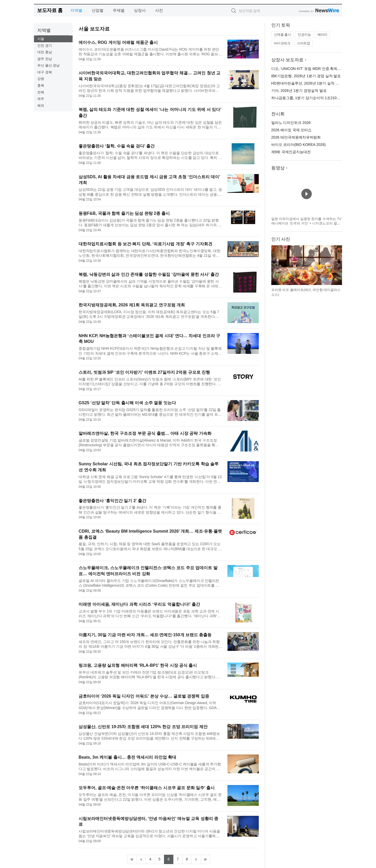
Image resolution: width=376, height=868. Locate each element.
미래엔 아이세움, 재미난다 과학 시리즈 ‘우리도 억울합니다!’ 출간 (139, 604)
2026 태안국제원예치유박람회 (296, 137)
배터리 (322, 35)
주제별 (119, 10)
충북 (41, 85)
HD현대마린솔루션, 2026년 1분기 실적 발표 (307, 83)
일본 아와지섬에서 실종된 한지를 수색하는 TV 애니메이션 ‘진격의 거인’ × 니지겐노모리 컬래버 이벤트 (306, 223)
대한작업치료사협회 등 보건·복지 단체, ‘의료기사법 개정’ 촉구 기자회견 (145, 244)
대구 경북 (45, 72)
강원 (41, 79)
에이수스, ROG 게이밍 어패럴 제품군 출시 (118, 42)
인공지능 (304, 35)
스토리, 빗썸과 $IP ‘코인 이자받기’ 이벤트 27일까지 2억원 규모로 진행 (144, 372)
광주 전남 (45, 59)
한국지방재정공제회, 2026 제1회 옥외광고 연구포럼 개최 (132, 305)
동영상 (278, 168)
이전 (275, 265)
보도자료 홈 (50, 10)
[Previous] (141, 859)
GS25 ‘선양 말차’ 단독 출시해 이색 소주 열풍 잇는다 (127, 403)
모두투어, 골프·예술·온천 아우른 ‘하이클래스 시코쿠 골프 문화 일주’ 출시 (147, 788)
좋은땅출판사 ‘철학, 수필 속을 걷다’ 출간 (117, 146)
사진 (159, 10)
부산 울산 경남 (48, 65)
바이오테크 (282, 43)
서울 (41, 39)
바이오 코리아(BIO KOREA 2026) (299, 145)
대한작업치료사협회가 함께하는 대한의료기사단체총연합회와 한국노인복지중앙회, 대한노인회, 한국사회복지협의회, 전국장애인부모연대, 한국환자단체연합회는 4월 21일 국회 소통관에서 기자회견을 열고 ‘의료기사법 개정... (149, 253)
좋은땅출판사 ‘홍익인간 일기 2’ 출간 (112, 501)
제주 (41, 99)
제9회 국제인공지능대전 (291, 152)
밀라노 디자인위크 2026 (291, 123)
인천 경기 (45, 46)
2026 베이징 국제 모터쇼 (292, 130)
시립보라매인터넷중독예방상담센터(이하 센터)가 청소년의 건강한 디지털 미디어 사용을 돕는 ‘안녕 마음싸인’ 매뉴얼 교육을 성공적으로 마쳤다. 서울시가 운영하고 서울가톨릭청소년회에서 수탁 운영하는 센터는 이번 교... (149, 834)
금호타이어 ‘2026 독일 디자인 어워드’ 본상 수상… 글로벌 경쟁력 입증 (144, 696)
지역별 (76, 10)
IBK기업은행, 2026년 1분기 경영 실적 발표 (306, 76)
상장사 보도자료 (287, 60)
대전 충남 (45, 52)
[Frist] (132, 859)
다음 (338, 265)
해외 (41, 106)
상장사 (140, 10)
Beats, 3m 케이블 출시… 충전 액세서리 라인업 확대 (127, 757)
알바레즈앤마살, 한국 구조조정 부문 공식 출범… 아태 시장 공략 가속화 (145, 433)
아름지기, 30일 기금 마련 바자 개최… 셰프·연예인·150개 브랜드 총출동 (145, 635)
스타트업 (303, 43)
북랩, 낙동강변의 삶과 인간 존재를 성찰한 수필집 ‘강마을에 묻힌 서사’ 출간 (149, 274)
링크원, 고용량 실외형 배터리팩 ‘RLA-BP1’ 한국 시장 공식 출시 (138, 665)
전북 (41, 92)
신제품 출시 (283, 35)
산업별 (98, 10)
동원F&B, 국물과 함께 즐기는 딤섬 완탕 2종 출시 (124, 213)
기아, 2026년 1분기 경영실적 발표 (299, 91)
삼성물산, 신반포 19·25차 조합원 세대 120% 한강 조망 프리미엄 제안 (143, 727)
